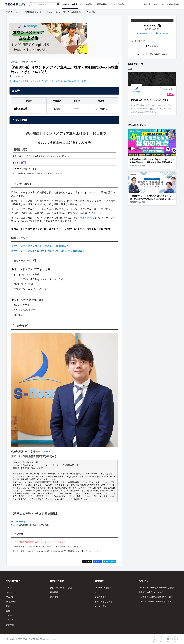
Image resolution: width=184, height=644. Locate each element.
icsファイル (162, 33)
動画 (8, 606)
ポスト (87, 561)
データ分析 (82, 81)
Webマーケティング (51, 81)
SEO (15, 81)
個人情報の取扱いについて (151, 592)
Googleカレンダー (145, 33)
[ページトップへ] (15, 4)
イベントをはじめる (103, 602)
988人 (170, 94)
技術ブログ (11, 602)
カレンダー (11, 592)
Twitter (46, 452)
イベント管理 (100, 606)
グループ (10, 615)
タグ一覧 (10, 625)
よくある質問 (100, 597)
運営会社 (54, 597)
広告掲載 (54, 592)
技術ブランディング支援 (61, 588)
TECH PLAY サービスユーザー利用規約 (156, 588)
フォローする (167, 89)
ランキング (11, 620)
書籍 (8, 611)
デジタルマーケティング (29, 81)
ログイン (163, 4)
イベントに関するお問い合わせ (152, 54)
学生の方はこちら (151, 4)
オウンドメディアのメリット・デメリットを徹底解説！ (41, 246)
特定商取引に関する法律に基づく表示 (156, 597)
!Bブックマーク (110, 561)
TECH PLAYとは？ (103, 588)
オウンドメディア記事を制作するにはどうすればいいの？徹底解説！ (48, 251)
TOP (8, 12)
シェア (97, 561)
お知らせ (98, 592)
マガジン (10, 597)
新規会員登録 (174, 4)
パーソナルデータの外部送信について (156, 602)
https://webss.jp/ (19, 522)
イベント (17, 12)
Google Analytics (68, 81)
